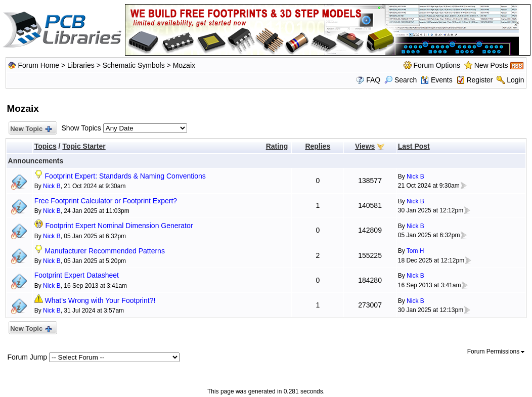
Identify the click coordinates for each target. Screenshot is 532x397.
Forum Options (437, 65)
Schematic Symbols (134, 65)
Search (401, 80)
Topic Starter (84, 146)
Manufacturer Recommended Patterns (105, 251)
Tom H (415, 251)
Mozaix (184, 65)
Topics (46, 146)
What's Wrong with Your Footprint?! (100, 300)
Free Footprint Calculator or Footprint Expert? (106, 201)
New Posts (491, 65)
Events (437, 80)
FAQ (373, 80)
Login (515, 80)
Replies (318, 146)
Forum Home (38, 65)
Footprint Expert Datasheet (77, 275)
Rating (277, 146)
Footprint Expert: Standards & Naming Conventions (125, 176)
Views (365, 146)
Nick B (52, 186)
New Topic (31, 129)
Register (479, 80)
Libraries (81, 65)
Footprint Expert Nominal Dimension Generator (119, 226)
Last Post (414, 146)
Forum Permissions (496, 351)
